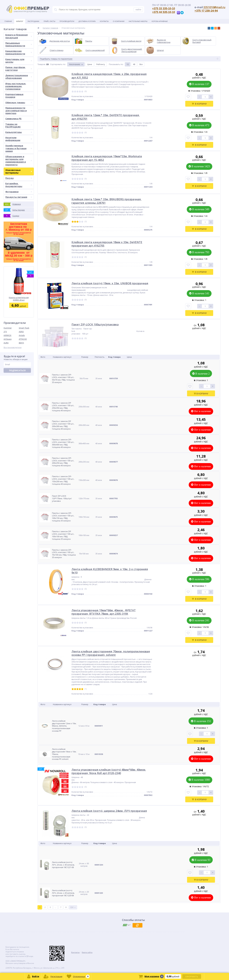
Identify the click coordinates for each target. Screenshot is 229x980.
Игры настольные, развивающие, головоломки (16, 86)
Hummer (8, 328)
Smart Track (24, 328)
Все (141, 64)
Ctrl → (73, 907)
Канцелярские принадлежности (19, 52)
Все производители (13, 347)
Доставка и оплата (87, 21)
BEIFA (21, 343)
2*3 (5, 332)
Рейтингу (101, 64)
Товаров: (42, 64)
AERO (21, 332)
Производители (67, 21)
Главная (8, 21)
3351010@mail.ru (214, 7)
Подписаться (17, 370)
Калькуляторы (19, 132)
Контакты (104, 21)
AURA (6, 343)
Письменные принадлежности (19, 44)
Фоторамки (19, 192)
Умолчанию (75, 64)
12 (128, 64)
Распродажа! (33, 21)
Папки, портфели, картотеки (19, 69)
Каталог (20, 21)
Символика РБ (13, 119)
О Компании (119, 21)
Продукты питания (19, 197)
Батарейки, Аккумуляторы (19, 185)
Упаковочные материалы (19, 171)
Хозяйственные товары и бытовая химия (19, 148)
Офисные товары (19, 103)
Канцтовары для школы (19, 61)
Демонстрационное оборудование (19, 77)
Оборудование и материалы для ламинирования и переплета (19, 161)
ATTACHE (23, 339)
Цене (90, 64)
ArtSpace (8, 339)
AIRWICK (7, 335)
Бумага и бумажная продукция (19, 36)
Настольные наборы (138, 21)
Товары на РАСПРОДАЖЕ (13, 125)
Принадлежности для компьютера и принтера (19, 111)
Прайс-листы (49, 21)
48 (134, 64)
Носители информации (19, 139)
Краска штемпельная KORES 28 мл (19, 299)
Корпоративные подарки (14, 96)
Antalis (22, 335)
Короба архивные (160, 21)
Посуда (19, 178)
